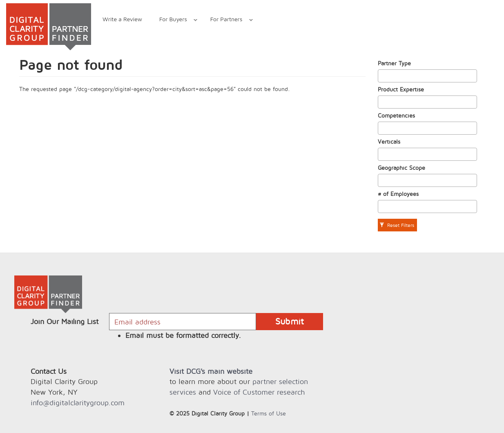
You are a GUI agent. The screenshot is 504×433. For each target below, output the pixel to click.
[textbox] (382, 76)
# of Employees (398, 194)
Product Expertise (401, 89)
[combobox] (428, 76)
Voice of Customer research (259, 392)
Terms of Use (269, 413)
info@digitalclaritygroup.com (78, 403)
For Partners (227, 20)
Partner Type (394, 63)
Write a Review (122, 19)
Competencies (396, 115)
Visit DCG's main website (211, 371)
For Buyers (174, 20)
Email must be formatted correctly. (183, 335)
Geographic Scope (401, 168)
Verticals (389, 141)
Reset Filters (397, 225)
